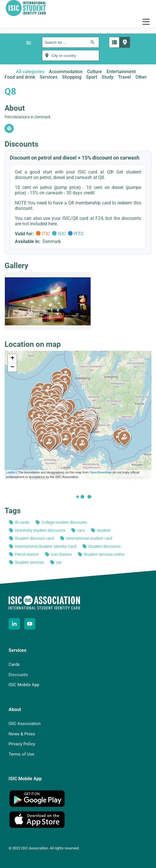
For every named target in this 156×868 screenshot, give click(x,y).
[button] (146, 22)
